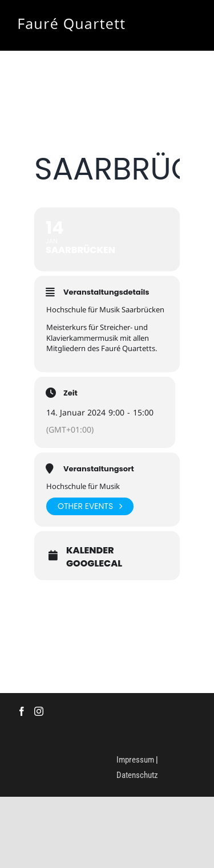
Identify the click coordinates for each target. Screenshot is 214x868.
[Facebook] (22, 711)
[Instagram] (39, 711)
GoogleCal (94, 564)
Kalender (90, 551)
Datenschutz (137, 775)
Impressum (135, 760)
